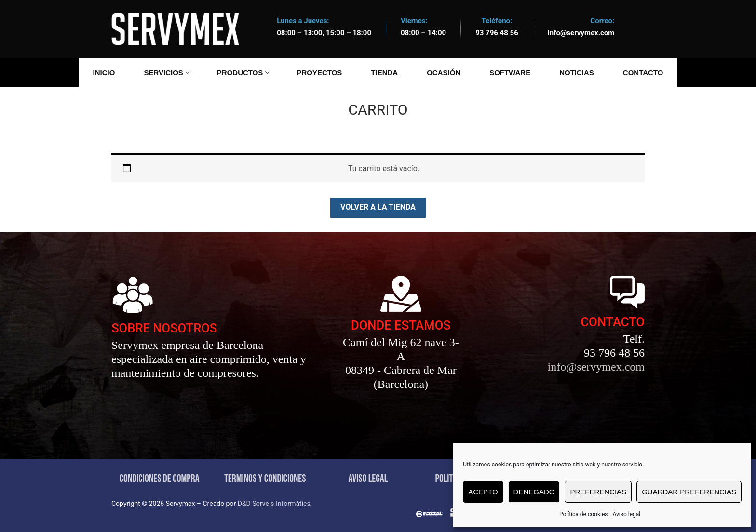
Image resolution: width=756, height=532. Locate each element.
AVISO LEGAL (368, 479)
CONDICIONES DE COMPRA (160, 479)
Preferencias (598, 492)
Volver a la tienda (378, 207)
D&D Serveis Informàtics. (275, 504)
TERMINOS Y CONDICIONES (265, 479)
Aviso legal (626, 514)
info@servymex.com (581, 33)
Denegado (534, 492)
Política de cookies (584, 514)
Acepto (483, 492)
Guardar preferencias (689, 492)
